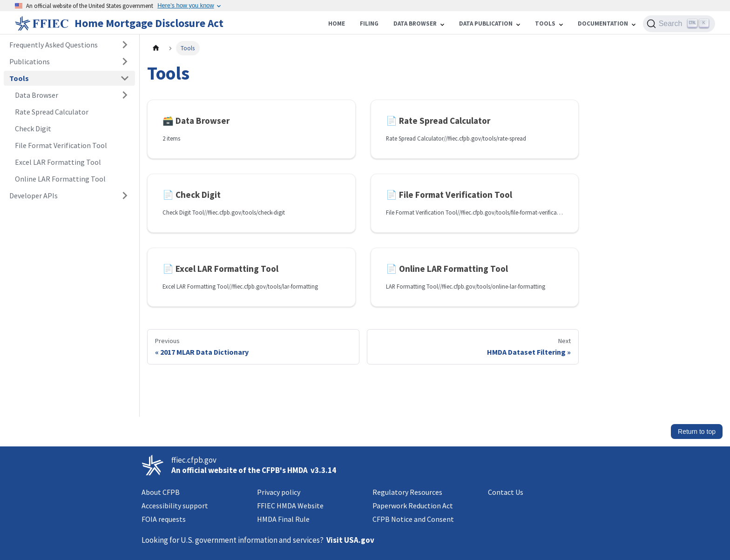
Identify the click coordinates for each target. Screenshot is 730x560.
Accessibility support (175, 506)
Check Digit (33, 128)
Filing (369, 24)
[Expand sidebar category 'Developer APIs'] (125, 196)
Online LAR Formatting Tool (60, 179)
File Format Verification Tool (61, 145)
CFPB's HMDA (285, 470)
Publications (30, 61)
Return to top (697, 432)
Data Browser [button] (37, 95)
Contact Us (506, 492)
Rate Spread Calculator (52, 112)
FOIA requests (164, 519)
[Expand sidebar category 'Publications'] (125, 61)
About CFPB (161, 492)
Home (337, 24)
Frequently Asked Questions (54, 45)
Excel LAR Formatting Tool (58, 162)
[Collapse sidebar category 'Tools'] (125, 78)
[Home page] (156, 48)
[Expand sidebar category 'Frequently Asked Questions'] (125, 45)
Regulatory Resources (407, 492)
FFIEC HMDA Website (290, 506)
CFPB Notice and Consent (413, 519)
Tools (19, 78)
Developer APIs (34, 196)
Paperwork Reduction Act (413, 506)
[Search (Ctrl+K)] (679, 24)
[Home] (121, 23)
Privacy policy (279, 492)
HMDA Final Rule (283, 519)
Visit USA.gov (350, 540)
